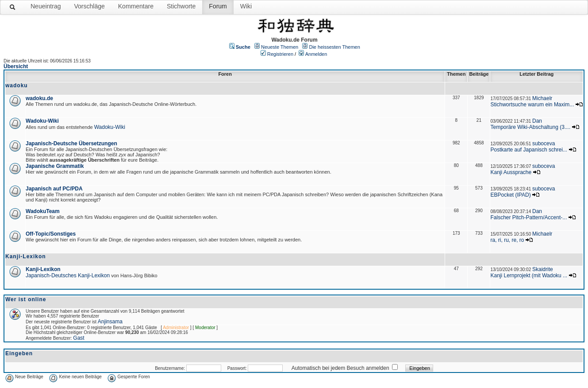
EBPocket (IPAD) (510, 195)
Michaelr (542, 98)
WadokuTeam (43, 211)
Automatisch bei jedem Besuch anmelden (340, 368)
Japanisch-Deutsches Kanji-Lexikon (68, 275)
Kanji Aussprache (511, 172)
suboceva (544, 144)
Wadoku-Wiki (42, 121)
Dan (537, 121)
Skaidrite (543, 269)
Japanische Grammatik (55, 166)
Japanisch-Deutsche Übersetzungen (71, 144)
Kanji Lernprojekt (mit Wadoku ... (529, 275)
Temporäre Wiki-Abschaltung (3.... (530, 127)
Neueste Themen (280, 47)
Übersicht (16, 66)
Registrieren (280, 54)
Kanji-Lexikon (43, 269)
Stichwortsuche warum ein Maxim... (532, 105)
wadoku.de (39, 98)
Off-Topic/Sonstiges (51, 234)
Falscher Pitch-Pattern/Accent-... (528, 217)
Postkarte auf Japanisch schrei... (528, 150)
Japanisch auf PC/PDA (54, 189)
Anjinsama (110, 322)
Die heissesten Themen (334, 47)
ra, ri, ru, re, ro (507, 240)
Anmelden (316, 54)
